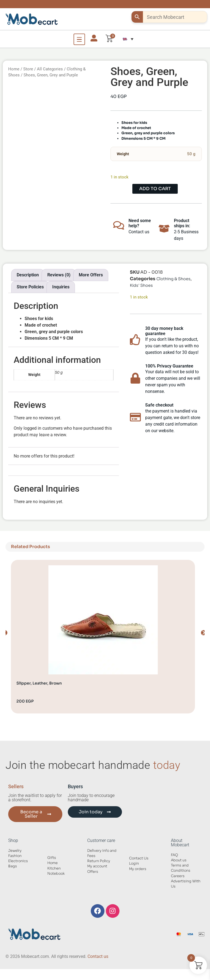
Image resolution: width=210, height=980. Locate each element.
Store (28, 69)
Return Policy (99, 861)
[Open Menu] (79, 39)
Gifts (52, 858)
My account (97, 866)
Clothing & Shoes (173, 279)
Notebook (56, 874)
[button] (128, 39)
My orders (138, 869)
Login (134, 864)
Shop (13, 840)
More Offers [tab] (91, 275)
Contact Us (139, 858)
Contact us (98, 956)
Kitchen (54, 868)
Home (14, 69)
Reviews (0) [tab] (59, 275)
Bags (13, 866)
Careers (178, 876)
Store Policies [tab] (30, 287)
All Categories (50, 69)
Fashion (15, 856)
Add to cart (155, 189)
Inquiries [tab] (61, 287)
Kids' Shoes (141, 285)
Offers (93, 872)
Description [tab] (28, 275)
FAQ (174, 855)
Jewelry (15, 851)
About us (179, 860)
